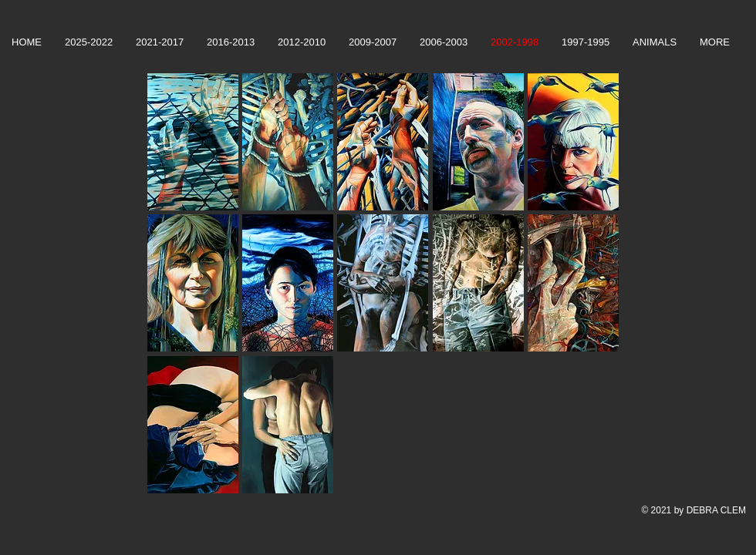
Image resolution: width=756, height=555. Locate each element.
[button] (193, 142)
